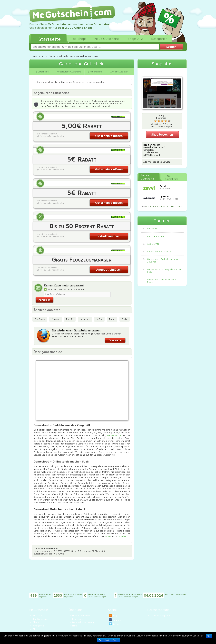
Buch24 (70, 319)
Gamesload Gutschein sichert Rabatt (162, 281)
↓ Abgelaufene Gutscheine (68, 72)
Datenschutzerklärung (83, 622)
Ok (209, 636)
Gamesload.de (114, 435)
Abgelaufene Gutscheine (159, 252)
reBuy (99, 319)
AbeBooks (40, 319)
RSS (115, 616)
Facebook (118, 620)
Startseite (38, 615)
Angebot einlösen (109, 270)
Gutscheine (153, 229)
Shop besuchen (162, 134)
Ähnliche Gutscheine (147, 177)
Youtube (122, 536)
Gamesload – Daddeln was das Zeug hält (162, 260)
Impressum (78, 619)
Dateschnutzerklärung (109, 640)
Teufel (112, 319)
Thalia (125, 319)
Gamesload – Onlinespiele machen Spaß (164, 271)
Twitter (108, 536)
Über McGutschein (81, 615)
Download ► (115, 340)
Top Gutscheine (172, 177)
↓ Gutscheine (42, 72)
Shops (36, 622)
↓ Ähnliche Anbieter (118, 72)
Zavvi (163, 186)
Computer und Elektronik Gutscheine (164, 206)
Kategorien (38, 626)
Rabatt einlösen (109, 236)
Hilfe (75, 626)
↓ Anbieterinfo (95, 72)
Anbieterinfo (153, 244)
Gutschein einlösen (109, 136)
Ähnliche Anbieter (156, 236)
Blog (35, 629)
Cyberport (165, 196)
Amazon (56, 319)
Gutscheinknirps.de (160, 615)
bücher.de (85, 319)
